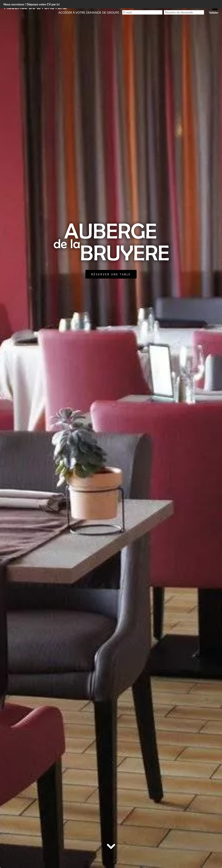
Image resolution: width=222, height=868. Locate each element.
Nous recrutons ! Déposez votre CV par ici (32, 4)
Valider (214, 12)
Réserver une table (111, 274)
